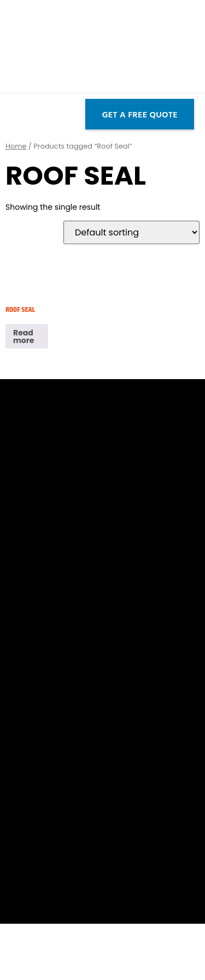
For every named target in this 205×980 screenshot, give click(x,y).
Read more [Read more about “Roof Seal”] (24, 336)
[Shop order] (131, 232)
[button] (10, 114)
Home (16, 146)
